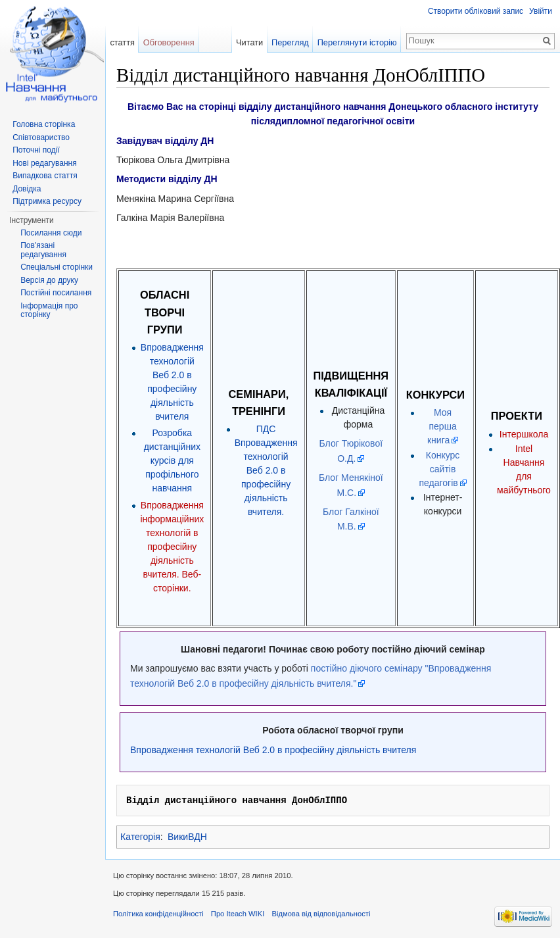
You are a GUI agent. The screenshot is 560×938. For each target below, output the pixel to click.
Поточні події (36, 150)
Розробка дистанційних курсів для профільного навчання (172, 460)
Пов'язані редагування (43, 250)
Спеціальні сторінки (57, 267)
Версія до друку (49, 280)
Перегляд (290, 42)
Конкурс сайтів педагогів (439, 469)
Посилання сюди (51, 233)
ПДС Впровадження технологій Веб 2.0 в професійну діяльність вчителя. (266, 470)
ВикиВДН (187, 837)
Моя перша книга (442, 426)
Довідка (27, 189)
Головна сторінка (44, 124)
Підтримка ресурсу (47, 201)
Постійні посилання (56, 293)
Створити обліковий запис (476, 11)
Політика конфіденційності (158, 914)
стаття (122, 42)
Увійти (541, 11)
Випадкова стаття (45, 176)
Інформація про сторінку (49, 310)
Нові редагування (45, 163)
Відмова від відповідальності (321, 914)
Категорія (140, 837)
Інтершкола (524, 434)
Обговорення (169, 42)
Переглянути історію (357, 42)
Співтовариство (41, 137)
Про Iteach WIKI (238, 914)
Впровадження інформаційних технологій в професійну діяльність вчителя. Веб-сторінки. (172, 547)
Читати (249, 42)
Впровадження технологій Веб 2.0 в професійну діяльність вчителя (273, 750)
